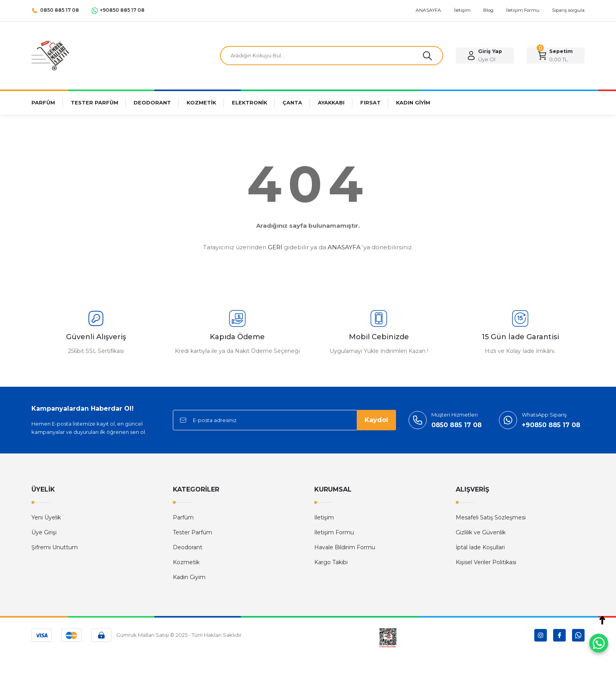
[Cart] (555, 56)
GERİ (275, 247)
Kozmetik (186, 562)
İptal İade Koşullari (480, 547)
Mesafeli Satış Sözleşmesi (491, 517)
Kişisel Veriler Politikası (486, 562)
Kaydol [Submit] (376, 420)
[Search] (332, 56)
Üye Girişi (44, 532)
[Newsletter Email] (284, 420)
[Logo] (50, 55)
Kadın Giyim (189, 577)
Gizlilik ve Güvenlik (481, 532)
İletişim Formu (334, 532)
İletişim (324, 517)
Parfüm (183, 517)
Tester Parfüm (192, 532)
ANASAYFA (344, 247)
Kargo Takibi (331, 562)
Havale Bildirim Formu (345, 547)
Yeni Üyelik (46, 517)
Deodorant (188, 547)
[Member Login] (485, 56)
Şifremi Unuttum (55, 547)
